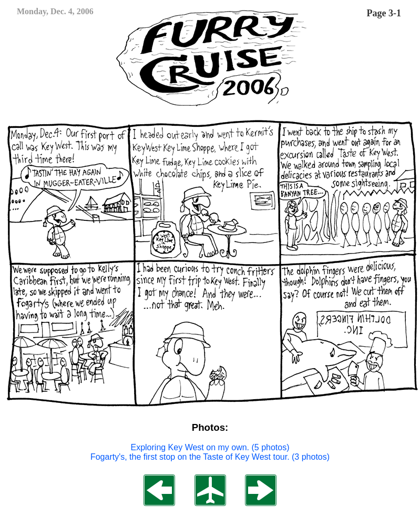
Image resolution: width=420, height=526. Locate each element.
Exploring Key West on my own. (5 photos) (210, 447)
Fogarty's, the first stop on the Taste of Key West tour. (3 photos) (210, 457)
